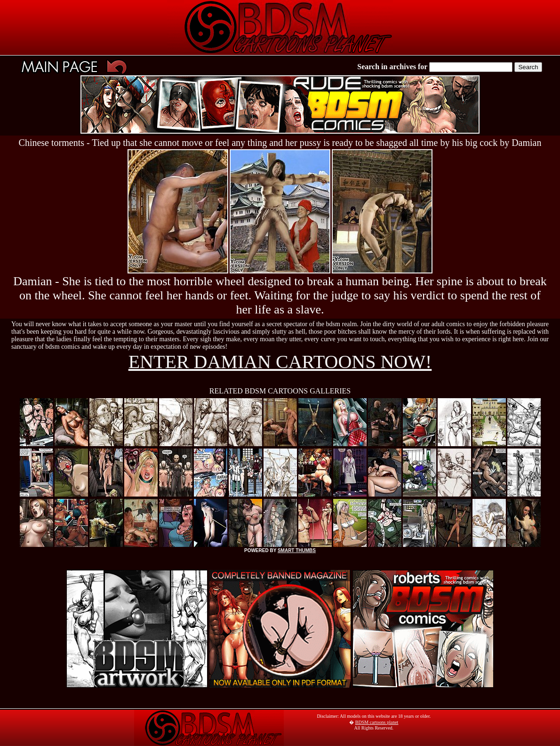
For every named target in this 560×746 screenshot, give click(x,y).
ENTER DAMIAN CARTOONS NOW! (280, 362)
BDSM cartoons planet (377, 722)
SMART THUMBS (297, 550)
